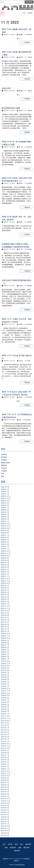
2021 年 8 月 (5, 615)
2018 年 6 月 (5, 702)
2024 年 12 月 (5, 524)
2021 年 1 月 (5, 631)
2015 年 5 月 (5, 787)
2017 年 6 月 (5, 730)
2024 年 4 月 (5, 542)
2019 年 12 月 (5, 661)
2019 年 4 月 (5, 679)
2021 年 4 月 (5, 624)
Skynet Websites (20, 865)
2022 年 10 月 (5, 583)
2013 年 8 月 (5, 835)
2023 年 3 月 (5, 572)
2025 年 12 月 (5, 496)
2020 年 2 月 (5, 657)
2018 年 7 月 (5, 700)
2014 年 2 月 (5, 822)
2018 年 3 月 (5, 709)
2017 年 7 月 (5, 728)
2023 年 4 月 (5, 570)
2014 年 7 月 (5, 810)
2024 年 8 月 (5, 533)
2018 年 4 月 (5, 707)
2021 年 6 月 (5, 620)
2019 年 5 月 (5, 677)
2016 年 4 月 (5, 762)
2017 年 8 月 (5, 725)
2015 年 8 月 (5, 780)
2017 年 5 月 (5, 732)
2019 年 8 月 (5, 670)
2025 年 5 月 (5, 512)
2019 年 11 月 (5, 663)
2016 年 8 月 (5, 753)
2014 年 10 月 (5, 803)
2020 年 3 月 (5, 654)
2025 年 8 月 (5, 505)
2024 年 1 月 (5, 549)
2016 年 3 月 (5, 764)
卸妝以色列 (6, 88)
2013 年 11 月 (5, 828)
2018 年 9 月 (5, 696)
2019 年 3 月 (5, 682)
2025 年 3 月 (5, 517)
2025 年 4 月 (5, 514)
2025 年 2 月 (5, 519)
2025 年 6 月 (5, 510)
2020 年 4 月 (5, 652)
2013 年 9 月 (5, 833)
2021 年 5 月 (5, 622)
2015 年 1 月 (5, 796)
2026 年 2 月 (5, 492)
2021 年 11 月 (5, 608)
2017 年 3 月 (5, 737)
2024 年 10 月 (5, 528)
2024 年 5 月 (5, 540)
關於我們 (26, 848)
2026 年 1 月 (5, 494)
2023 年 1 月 (5, 576)
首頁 (4, 844)
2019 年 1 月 (5, 686)
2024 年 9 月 (5, 530)
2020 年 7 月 (5, 645)
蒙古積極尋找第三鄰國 (11, 108)
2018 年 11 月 (5, 691)
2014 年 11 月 (5, 801)
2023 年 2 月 (5, 574)
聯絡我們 (17, 851)
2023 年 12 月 (5, 551)
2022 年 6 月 (5, 592)
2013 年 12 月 (5, 826)
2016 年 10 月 (5, 748)
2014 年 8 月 (5, 808)
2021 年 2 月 (5, 629)
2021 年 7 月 (5, 618)
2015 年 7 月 (5, 783)
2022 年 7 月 (5, 590)
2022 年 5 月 (5, 595)
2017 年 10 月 (5, 721)
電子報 (10, 844)
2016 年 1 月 (5, 769)
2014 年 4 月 (5, 817)
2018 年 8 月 (5, 698)
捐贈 (20, 848)
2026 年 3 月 (5, 489)
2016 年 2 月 (5, 767)
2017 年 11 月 (5, 718)
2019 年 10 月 (5, 666)
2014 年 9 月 (5, 806)
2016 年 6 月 (5, 757)
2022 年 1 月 (5, 604)
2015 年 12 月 (5, 771)
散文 (22, 844)
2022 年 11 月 (5, 581)
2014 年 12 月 (5, 799)
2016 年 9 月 (5, 750)
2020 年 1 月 (5, 659)
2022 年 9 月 (5, 586)
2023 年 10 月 (5, 556)
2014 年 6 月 (5, 812)
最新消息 (28, 844)
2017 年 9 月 (5, 723)
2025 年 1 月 (5, 521)
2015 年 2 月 (5, 794)
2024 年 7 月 (5, 535)
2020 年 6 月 (5, 647)
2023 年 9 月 (5, 558)
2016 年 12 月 (5, 744)
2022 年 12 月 (5, 579)
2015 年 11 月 (5, 773)
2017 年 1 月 (5, 741)
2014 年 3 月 (5, 819)
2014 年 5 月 (5, 815)
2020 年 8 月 (5, 643)
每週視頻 (13, 848)
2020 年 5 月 (5, 650)
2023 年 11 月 (5, 553)
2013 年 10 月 (5, 831)
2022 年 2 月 (5, 602)
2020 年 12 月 (5, 634)
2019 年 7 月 (5, 673)
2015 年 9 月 (5, 778)
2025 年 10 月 (5, 501)
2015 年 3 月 (5, 792)
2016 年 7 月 (5, 755)
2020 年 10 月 (5, 638)
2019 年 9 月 (5, 668)
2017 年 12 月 (5, 716)
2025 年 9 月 (5, 503)
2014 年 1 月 (5, 824)
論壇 (16, 844)
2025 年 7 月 (5, 508)
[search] (12, 2)
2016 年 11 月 (5, 746)
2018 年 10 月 (5, 693)
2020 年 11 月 (5, 636)
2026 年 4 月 (5, 487)
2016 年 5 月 (5, 760)
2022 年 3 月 (5, 599)
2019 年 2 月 (5, 684)
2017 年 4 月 (5, 734)
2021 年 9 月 (5, 613)
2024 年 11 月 (5, 526)
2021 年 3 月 (5, 627)
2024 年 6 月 (5, 537)
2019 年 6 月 (5, 675)
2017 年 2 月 (5, 739)
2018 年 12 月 (5, 689)
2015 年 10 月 (5, 776)
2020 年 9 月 (5, 641)
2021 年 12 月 (5, 606)
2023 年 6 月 (5, 565)
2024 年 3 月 (5, 544)
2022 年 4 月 (5, 597)
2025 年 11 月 (5, 498)
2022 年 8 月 (5, 588)
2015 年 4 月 (5, 790)
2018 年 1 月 (5, 714)
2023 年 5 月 (5, 567)
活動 (6, 848)
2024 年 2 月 (5, 547)
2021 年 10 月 (5, 611)
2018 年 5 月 (5, 705)
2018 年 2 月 (5, 712)
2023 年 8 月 (5, 560)
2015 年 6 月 (5, 785)
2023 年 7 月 (5, 563)
